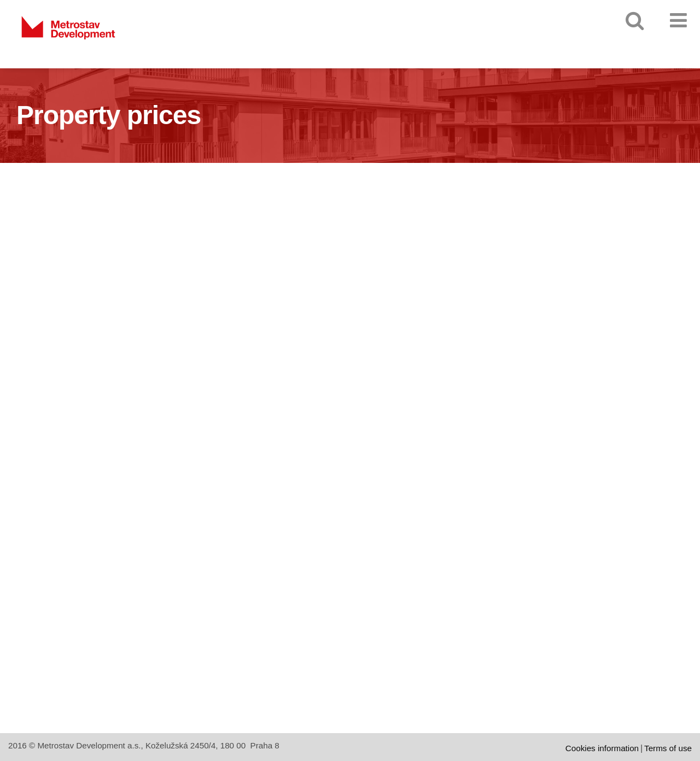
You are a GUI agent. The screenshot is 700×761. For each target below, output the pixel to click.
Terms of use (668, 748)
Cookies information (602, 748)
